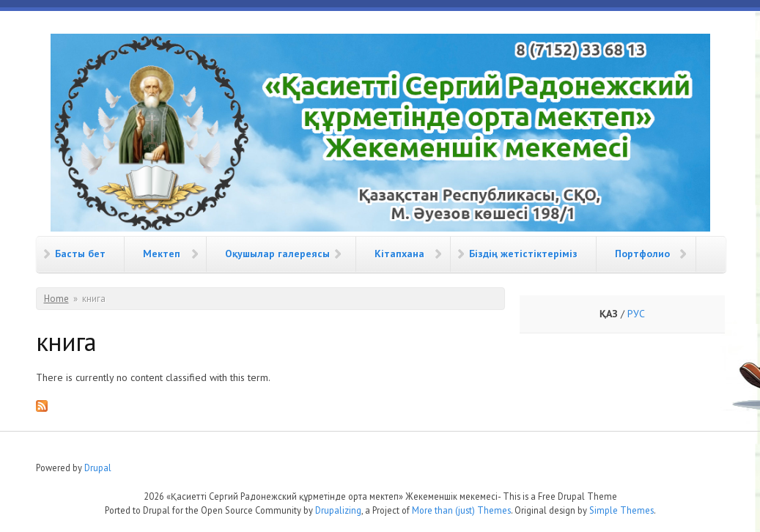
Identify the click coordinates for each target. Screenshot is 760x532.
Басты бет (80, 254)
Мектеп (162, 254)
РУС (636, 314)
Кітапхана (399, 254)
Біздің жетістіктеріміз (523, 254)
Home (56, 299)
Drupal (98, 468)
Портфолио (642, 254)
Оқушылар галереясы (277, 254)
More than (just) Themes (461, 510)
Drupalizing (338, 510)
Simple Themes (621, 510)
